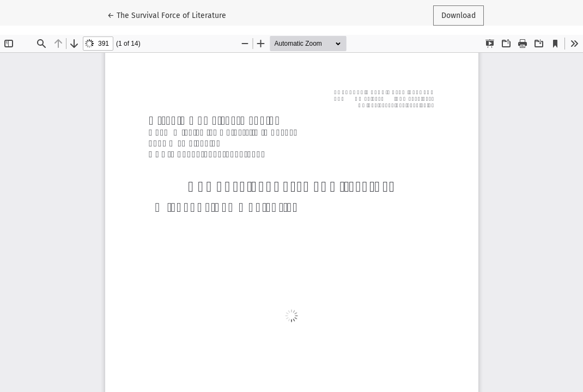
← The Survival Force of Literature (167, 15)
